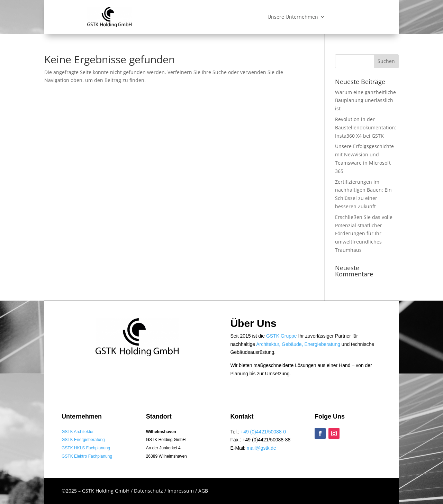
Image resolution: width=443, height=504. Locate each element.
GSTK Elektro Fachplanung (87, 456)
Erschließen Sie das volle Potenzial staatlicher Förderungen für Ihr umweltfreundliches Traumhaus (364, 233)
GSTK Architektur (78, 432)
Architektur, (269, 344)
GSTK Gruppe (282, 336)
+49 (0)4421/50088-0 (263, 432)
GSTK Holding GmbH (106, 491)
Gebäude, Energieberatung (311, 344)
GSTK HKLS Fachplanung (86, 448)
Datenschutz (149, 491)
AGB (203, 491)
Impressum (181, 491)
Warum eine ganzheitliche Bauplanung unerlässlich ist (365, 100)
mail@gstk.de (261, 448)
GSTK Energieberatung (83, 440)
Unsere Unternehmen (293, 17)
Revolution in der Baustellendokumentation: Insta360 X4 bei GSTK (366, 127)
